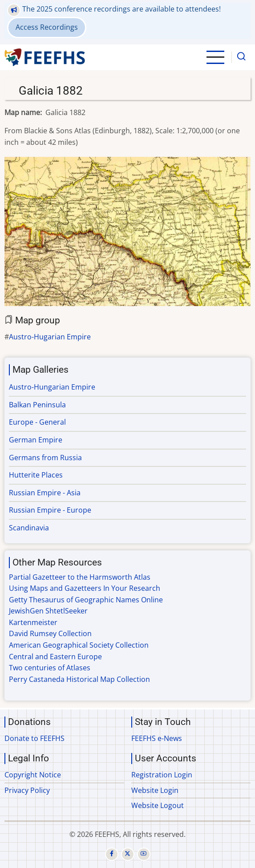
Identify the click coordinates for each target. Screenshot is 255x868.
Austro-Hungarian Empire (52, 387)
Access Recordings (47, 27)
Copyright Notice (33, 775)
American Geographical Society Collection (79, 645)
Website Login (155, 790)
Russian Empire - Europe (50, 510)
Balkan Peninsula (37, 405)
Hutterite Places (36, 475)
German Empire (36, 440)
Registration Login (162, 775)
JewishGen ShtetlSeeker (48, 611)
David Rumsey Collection (50, 633)
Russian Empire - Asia (45, 493)
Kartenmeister (33, 622)
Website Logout (158, 805)
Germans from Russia (45, 458)
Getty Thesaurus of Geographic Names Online (86, 600)
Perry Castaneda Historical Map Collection (79, 679)
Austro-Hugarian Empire (50, 337)
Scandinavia (29, 528)
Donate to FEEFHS (34, 738)
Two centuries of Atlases (50, 668)
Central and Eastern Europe (55, 657)
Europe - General (37, 422)
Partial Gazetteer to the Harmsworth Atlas (80, 577)
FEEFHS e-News (157, 738)
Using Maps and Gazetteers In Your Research (85, 588)
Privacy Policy (27, 790)
